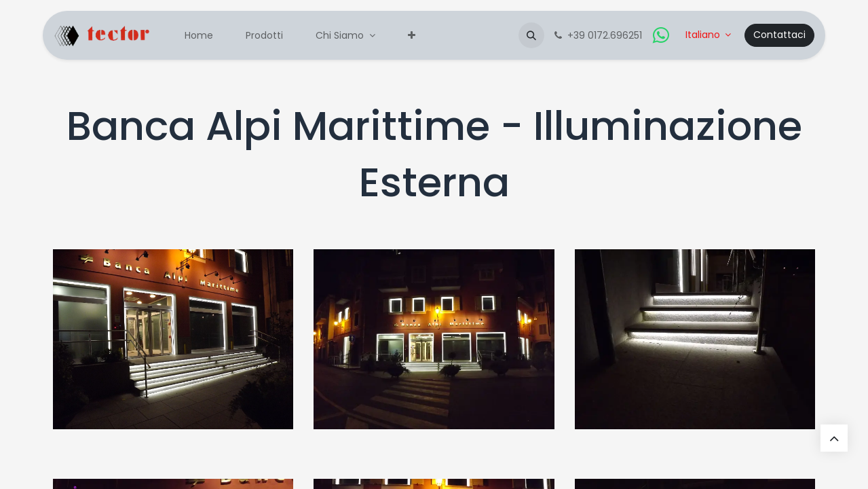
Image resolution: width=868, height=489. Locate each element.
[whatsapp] (661, 35)
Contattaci (779, 35)
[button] (531, 35)
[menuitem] (199, 36)
